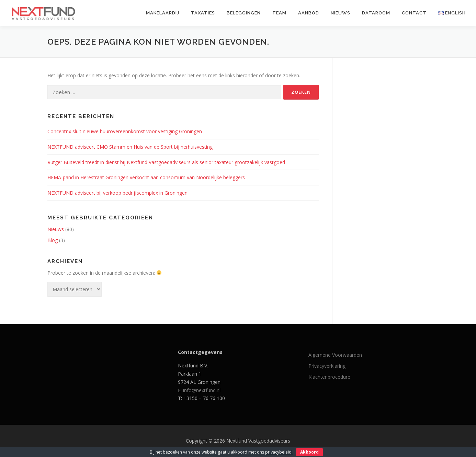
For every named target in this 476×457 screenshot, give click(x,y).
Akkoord (309, 452)
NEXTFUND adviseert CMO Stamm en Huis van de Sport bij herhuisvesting (130, 147)
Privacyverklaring (327, 366)
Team (279, 13)
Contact (414, 13)
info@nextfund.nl (202, 390)
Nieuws (341, 13)
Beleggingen (244, 13)
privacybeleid (279, 452)
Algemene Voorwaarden (335, 355)
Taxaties (203, 13)
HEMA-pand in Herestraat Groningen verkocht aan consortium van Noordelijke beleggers (146, 177)
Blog (53, 240)
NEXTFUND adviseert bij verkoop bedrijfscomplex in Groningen (117, 193)
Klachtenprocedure (329, 377)
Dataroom (376, 13)
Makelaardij (163, 13)
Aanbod (309, 13)
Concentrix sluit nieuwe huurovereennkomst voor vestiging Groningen (125, 131)
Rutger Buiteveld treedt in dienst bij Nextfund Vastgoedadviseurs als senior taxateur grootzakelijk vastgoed (166, 162)
